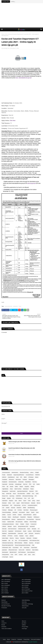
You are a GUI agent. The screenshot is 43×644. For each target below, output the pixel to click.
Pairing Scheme (6, 555)
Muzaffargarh (16, 517)
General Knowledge (6, 512)
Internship (24, 602)
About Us (24, 621)
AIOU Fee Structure (12, 529)
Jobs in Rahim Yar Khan (27, 591)
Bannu (20, 501)
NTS (13, 498)
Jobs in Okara (5, 589)
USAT (16, 555)
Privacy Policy (25, 627)
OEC (11, 505)
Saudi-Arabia (13, 491)
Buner (29, 529)
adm (25, 555)
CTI (39, 529)
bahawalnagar (18, 484)
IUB (34, 484)
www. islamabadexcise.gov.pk (23, 78)
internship (11, 484)
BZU (33, 498)
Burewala (34, 529)
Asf (15, 510)
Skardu (33, 512)
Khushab (4, 517)
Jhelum (35, 515)
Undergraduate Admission (8, 524)
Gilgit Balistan (5, 489)
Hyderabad (5, 501)
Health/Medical (11, 477)
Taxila (29, 501)
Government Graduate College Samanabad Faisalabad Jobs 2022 (25, 454)
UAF (29, 498)
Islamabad (15, 306)
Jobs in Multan (25, 587)
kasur (37, 512)
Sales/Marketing (31, 508)
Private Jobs (4, 608)
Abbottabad (26, 489)
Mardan (9, 498)
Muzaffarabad (5, 505)
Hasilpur (20, 515)
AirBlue (4, 515)
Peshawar (25, 479)
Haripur (4, 522)
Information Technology (27, 604)
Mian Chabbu (35, 550)
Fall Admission (19, 498)
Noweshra (19, 508)
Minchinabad (5, 552)
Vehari (17, 524)
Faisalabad (5, 479)
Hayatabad (11, 531)
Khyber (9, 517)
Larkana (30, 531)
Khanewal (4, 503)
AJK (7, 487)
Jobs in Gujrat (5, 583)
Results (12, 487)
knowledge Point (6, 48)
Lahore (32, 472)
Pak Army (35, 482)
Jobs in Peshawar (26, 589)
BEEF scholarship (18, 543)
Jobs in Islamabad (6, 585)
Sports (15, 526)
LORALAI (4, 526)
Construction (33, 524)
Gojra (27, 536)
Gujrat (25, 501)
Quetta (38, 484)
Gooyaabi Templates (33, 642)
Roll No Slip (9, 494)
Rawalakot (4, 541)
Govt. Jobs (24, 608)
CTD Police (10, 536)
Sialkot (16, 487)
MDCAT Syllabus (37, 531)
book (29, 555)
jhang (34, 501)
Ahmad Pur (37, 533)
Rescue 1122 (5, 496)
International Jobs (13, 482)
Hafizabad (15, 512)
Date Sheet (26, 510)
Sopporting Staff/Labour (19, 475)
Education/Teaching (24, 472)
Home (3, 34)
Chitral (38, 501)
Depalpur (21, 536)
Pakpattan (30, 517)
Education (31, 491)
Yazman (21, 555)
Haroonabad (22, 512)
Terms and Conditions (7, 629)
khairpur (14, 519)
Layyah (18, 503)
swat (16, 501)
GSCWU (14, 515)
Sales (26, 533)
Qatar (37, 494)
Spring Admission (6, 519)
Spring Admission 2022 (23, 526)
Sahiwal (32, 487)
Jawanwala (5, 550)
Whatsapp (10, 510)
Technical (4, 510)
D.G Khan (20, 510)
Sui (13, 541)
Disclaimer (4, 627)
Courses (9, 515)
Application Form (21, 519)
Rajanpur (11, 501)
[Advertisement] (22, 15)
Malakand (4, 533)
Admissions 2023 (22, 529)
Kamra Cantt (21, 550)
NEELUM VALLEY (13, 552)
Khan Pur (12, 538)
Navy (3, 494)
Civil (3, 508)
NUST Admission (22, 552)
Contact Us (4, 623)
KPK (21, 477)
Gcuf (14, 503)
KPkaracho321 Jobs (13, 550)
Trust (12, 555)
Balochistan (18, 479)
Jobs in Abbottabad (6, 580)
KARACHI (4, 477)
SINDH (25, 477)
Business (31, 543)
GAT (21, 548)
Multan (37, 477)
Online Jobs (20, 533)
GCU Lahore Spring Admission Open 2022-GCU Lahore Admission (25, 461)
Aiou (33, 494)
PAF (36, 496)
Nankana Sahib (11, 522)
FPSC (37, 491)
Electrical (4, 600)
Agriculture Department (22, 491)
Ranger (4, 498)
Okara (11, 489)
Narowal (13, 508)
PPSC (30, 484)
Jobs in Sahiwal (5, 593)
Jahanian (32, 536)
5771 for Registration (23, 541)
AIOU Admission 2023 (34, 541)
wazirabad (32, 526)
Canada (16, 536)
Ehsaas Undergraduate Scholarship (23, 545)
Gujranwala (5, 484)
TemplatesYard (17, 642)
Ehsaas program (34, 510)
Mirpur (28, 512)
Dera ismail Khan (30, 519)
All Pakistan (31, 477)
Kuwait (25, 531)
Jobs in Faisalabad (6, 581)
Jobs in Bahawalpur (26, 580)
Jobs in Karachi (25, 585)
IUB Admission (18, 531)
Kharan (17, 538)
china (34, 555)
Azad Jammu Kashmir (32, 505)
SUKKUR (28, 494)
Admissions (11, 479)
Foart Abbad (15, 548)
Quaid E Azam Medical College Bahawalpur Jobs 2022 (22, 448)
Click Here (13, 121)
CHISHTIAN (18, 496)
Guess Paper (27, 548)
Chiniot (27, 524)
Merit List (25, 484)
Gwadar (8, 508)
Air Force (24, 505)
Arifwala (4, 536)
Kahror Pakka (5, 538)
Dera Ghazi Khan (21, 494)
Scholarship (21, 482)
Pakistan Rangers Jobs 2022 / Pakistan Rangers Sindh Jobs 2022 (24, 442)
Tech (25, 498)
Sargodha (27, 487)
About (8, 639)
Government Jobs (8, 306)
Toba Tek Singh (33, 522)
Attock (14, 494)
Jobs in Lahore (5, 587)
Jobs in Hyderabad (26, 583)
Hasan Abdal (34, 548)
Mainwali (10, 526)
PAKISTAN (37, 475)
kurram (11, 557)
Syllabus (26, 522)
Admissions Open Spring (8, 543)
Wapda (21, 487)
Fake (33, 545)
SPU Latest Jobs (19, 522)
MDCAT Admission (25, 503)
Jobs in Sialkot (25, 593)
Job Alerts (24, 623)
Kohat (10, 503)
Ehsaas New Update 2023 (8, 545)
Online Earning (17, 505)
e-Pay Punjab (5, 557)
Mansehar (23, 538)
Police (6, 34)
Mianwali (33, 503)
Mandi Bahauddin (12, 533)
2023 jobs (31, 533)
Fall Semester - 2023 (7, 548)
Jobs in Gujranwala (26, 581)
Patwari (32, 489)
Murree (38, 503)
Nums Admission (31, 552)
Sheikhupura (36, 517)
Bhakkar (26, 543)
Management (5, 491)
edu (16, 541)
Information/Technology (28, 496)
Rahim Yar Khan (18, 489)
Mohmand (29, 538)
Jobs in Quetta (5, 591)
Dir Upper (37, 543)
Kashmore (28, 550)
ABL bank (4, 529)
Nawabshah (23, 517)
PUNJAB (37, 472)
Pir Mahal (35, 538)
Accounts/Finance (30, 475)
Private (4, 475)
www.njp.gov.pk (31, 183)
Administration (15, 472)
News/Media (28, 482)
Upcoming (12, 496)
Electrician (38, 519)
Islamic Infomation (27, 515)
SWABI (24, 508)
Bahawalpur (31, 479)
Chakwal (22, 524)
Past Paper (24, 629)
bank (17, 477)
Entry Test (4, 531)
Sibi (9, 541)
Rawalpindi (5, 482)
